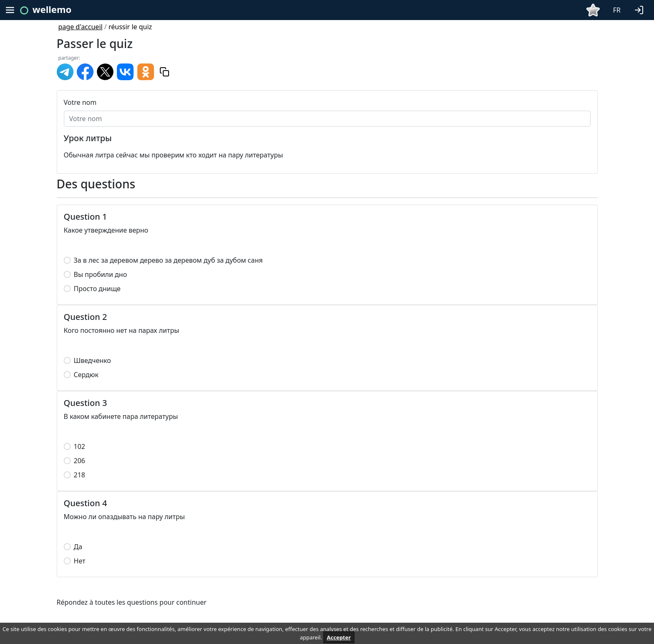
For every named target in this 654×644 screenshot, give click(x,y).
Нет (80, 561)
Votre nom (80, 102)
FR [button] (617, 10)
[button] (641, 9)
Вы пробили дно (101, 274)
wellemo (52, 9)
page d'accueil (81, 27)
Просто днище (97, 289)
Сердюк (86, 375)
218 (80, 475)
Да (78, 547)
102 (80, 446)
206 (80, 461)
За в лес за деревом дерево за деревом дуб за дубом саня (168, 260)
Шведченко (92, 360)
